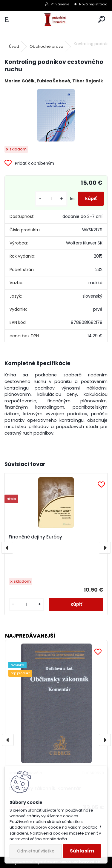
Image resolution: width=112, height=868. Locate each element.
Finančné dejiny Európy (35, 537)
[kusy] (51, 199)
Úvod (14, 46)
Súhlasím (82, 851)
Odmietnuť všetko (36, 851)
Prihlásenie (60, 4)
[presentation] (7, 548)
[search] (102, 20)
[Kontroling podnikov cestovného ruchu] (56, 115)
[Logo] (56, 20)
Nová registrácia (93, 4)
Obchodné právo (46, 46)
